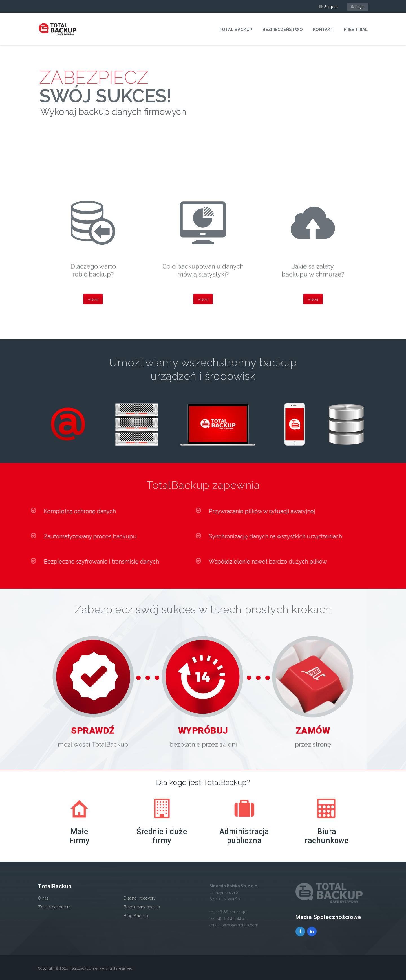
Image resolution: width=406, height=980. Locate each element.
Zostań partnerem (54, 907)
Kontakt (323, 30)
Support (328, 7)
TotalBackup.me (84, 968)
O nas (43, 898)
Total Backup (236, 30)
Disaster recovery (140, 898)
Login (358, 7)
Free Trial (356, 30)
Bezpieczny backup (142, 907)
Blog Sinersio (136, 916)
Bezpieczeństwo (283, 30)
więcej (93, 300)
